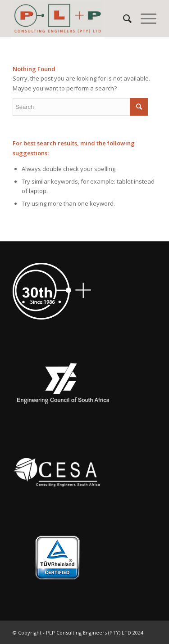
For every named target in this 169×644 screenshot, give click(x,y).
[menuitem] (123, 18)
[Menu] (144, 18)
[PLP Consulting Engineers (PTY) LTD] (70, 18)
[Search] (123, 18)
